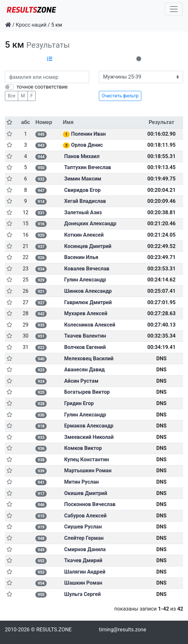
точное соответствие (42, 87)
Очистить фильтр (120, 96)
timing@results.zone (123, 630)
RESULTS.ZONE (54, 630)
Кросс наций (31, 25)
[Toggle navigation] (174, 9)
